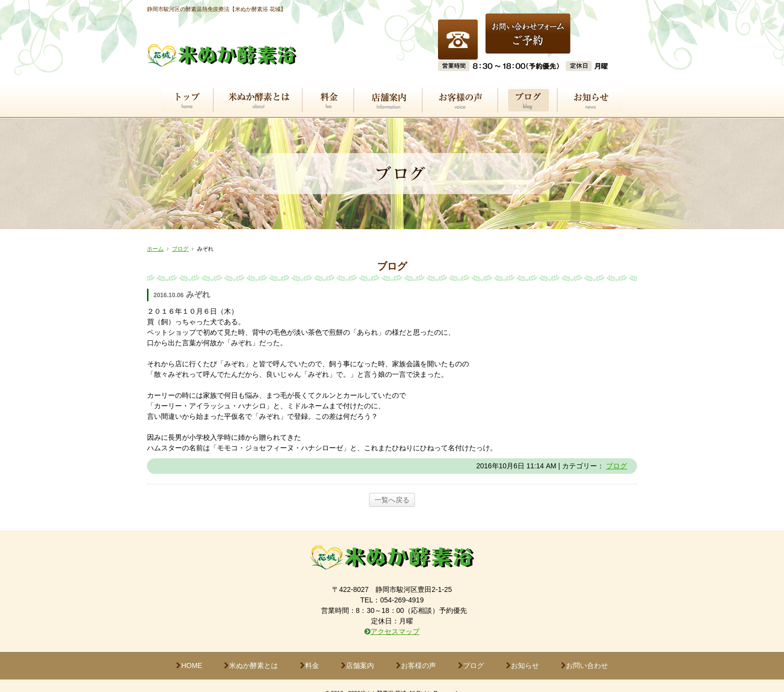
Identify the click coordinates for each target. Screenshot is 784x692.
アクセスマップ (395, 616)
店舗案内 (357, 650)
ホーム (155, 234)
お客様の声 (416, 650)
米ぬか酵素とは (251, 650)
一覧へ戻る (392, 484)
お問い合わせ (584, 650)
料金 (309, 650)
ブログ (180, 234)
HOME (189, 650)
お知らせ (522, 650)
